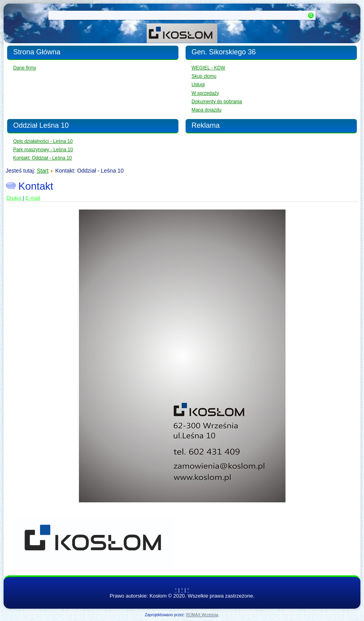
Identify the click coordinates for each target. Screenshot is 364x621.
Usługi (198, 85)
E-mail (33, 198)
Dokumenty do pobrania (217, 102)
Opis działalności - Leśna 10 (43, 141)
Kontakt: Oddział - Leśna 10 (42, 158)
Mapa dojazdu (206, 110)
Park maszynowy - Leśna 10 (43, 150)
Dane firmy (25, 68)
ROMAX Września (202, 615)
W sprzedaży (205, 93)
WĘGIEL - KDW (208, 68)
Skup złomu (204, 76)
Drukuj (14, 198)
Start (43, 171)
